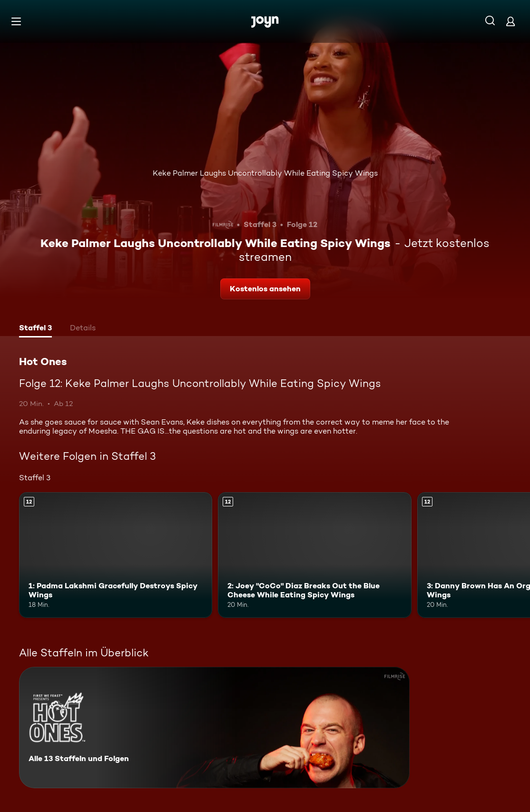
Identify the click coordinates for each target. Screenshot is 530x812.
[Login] (510, 21)
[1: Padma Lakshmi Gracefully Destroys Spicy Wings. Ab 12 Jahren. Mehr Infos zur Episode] (116, 555)
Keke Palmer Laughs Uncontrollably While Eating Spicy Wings (265, 173)
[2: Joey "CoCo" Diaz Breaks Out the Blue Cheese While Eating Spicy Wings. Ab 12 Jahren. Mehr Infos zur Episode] (314, 555)
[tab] (35, 329)
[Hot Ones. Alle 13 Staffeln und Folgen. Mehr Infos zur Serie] (214, 728)
